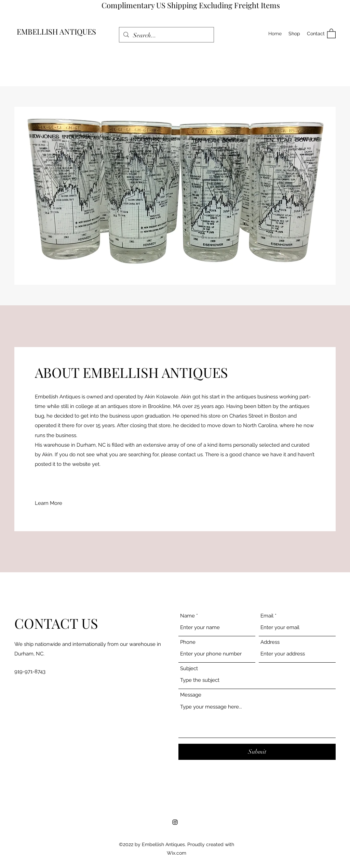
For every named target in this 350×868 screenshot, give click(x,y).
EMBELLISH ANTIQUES (56, 31)
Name (187, 616)
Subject (189, 669)
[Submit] (257, 752)
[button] (331, 33)
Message (191, 695)
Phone (188, 642)
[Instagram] (175, 822)
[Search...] (166, 36)
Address (270, 642)
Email (267, 616)
